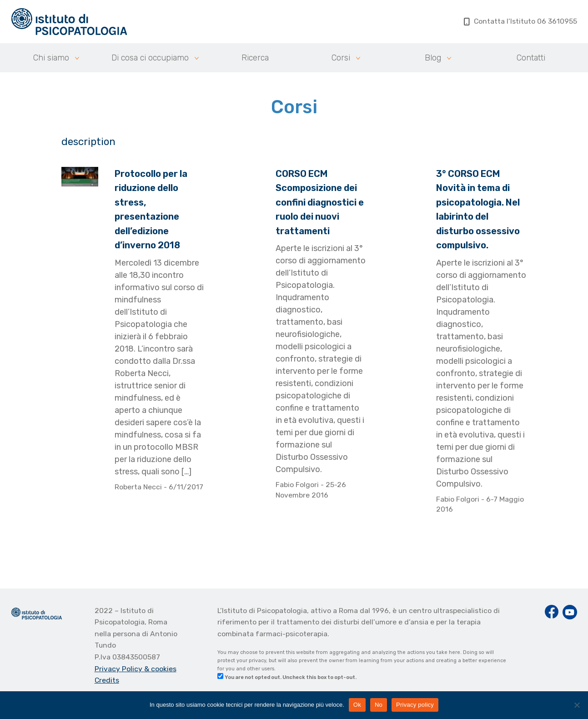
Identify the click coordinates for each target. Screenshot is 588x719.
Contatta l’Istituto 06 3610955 (520, 21)
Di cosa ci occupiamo (150, 58)
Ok (357, 705)
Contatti (531, 58)
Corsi (341, 58)
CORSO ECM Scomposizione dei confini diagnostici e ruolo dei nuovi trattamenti (320, 202)
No (379, 705)
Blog (433, 58)
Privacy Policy (119, 669)
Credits (107, 680)
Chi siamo (51, 58)
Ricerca (255, 58)
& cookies (160, 669)
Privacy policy (415, 705)
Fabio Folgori (298, 485)
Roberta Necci (139, 487)
